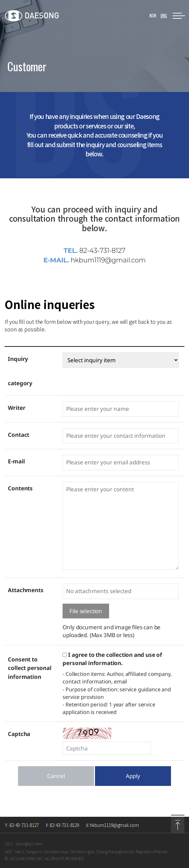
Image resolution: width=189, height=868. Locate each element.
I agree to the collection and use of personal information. (112, 659)
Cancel (56, 776)
